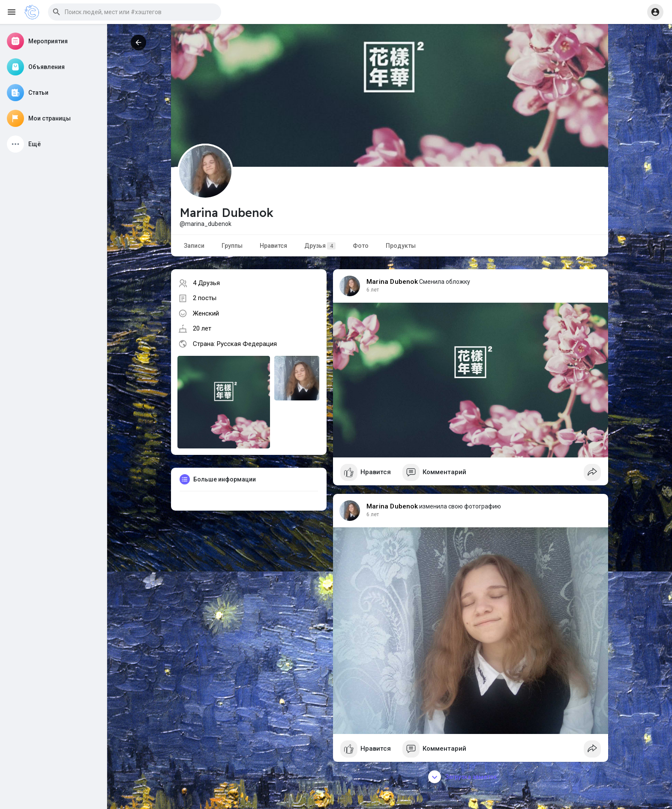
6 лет (373, 290)
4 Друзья (206, 283)
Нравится (273, 246)
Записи (194, 246)
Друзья (320, 246)
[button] (135, 12)
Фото (361, 246)
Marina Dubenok (392, 282)
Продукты (401, 246)
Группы (232, 246)
